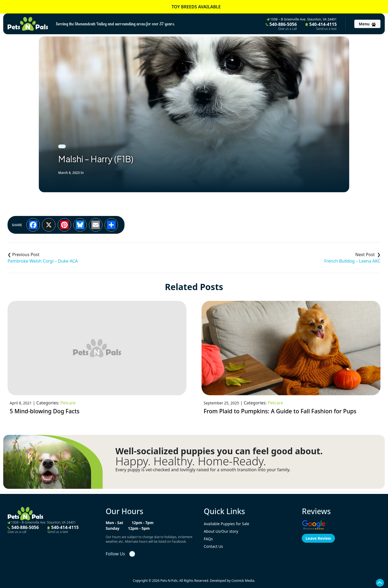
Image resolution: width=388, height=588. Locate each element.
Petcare (68, 403)
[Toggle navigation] (367, 24)
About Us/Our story (221, 531)
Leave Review (318, 538)
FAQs (208, 539)
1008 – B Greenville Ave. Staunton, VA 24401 (302, 19)
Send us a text (326, 29)
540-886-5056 (281, 26)
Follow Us (115, 554)
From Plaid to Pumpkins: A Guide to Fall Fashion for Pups (280, 411)
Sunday (112, 528)
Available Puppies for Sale (226, 524)
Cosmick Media (243, 581)
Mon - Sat (114, 523)
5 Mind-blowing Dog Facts (45, 411)
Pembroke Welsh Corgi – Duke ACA (43, 261)
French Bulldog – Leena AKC (352, 261)
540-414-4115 (321, 26)
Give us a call (287, 29)
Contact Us (213, 546)
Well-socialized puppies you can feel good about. (219, 451)
